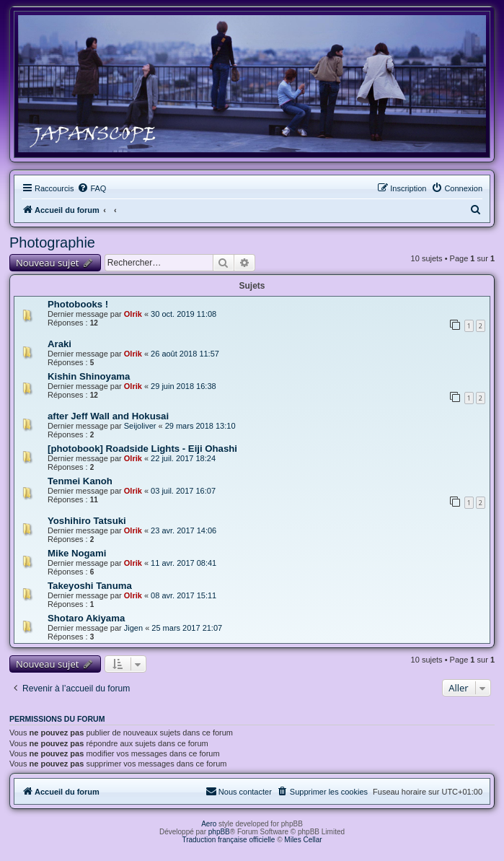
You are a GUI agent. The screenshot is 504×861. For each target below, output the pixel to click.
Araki (59, 344)
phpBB (219, 832)
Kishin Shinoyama (89, 376)
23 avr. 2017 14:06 (184, 530)
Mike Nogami (77, 553)
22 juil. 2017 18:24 (183, 458)
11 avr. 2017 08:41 (184, 563)
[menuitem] (92, 188)
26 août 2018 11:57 (185, 354)
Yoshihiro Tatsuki (87, 521)
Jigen (133, 628)
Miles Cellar (303, 840)
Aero (209, 824)
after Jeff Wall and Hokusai (108, 416)
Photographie (52, 242)
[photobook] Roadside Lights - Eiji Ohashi (142, 449)
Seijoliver (140, 426)
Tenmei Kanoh (80, 481)
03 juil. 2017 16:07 (183, 491)
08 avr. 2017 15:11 (184, 595)
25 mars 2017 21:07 (187, 628)
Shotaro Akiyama (86, 618)
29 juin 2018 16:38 (184, 386)
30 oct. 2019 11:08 (184, 314)
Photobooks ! (78, 304)
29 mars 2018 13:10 (200, 426)
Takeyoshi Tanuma (90, 586)
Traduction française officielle (228, 840)
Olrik (133, 314)
